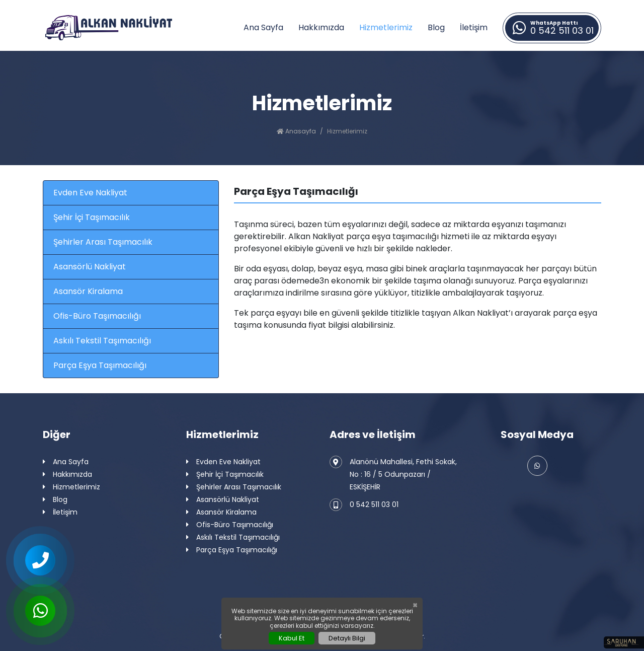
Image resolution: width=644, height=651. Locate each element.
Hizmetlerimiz (386, 27)
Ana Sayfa (263, 27)
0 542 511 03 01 (364, 505)
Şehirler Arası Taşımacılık (103, 242)
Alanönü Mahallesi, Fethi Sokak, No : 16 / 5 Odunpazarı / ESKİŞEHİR (393, 474)
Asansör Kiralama (88, 291)
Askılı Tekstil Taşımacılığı (102, 341)
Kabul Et (292, 638)
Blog (436, 27)
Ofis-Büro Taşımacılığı (97, 316)
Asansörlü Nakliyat (90, 267)
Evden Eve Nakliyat (90, 193)
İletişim (474, 27)
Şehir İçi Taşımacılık (92, 217)
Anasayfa (296, 131)
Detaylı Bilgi (347, 638)
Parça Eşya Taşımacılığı (100, 365)
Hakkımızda (321, 27)
